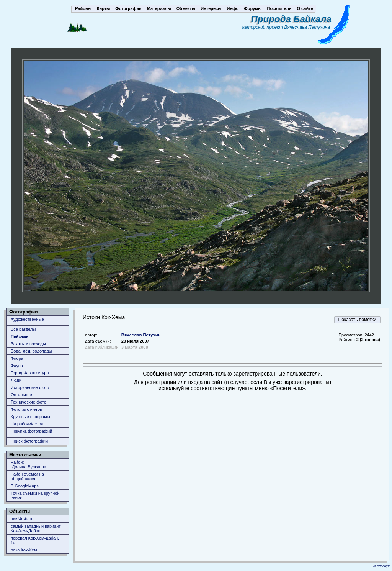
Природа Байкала (291, 19)
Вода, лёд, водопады (31, 351)
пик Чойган (21, 519)
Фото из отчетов (26, 409)
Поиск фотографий (29, 441)
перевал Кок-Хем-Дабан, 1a (35, 540)
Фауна (17, 366)
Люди (16, 380)
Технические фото (29, 402)
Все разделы (23, 329)
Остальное (21, 395)
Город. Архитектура (30, 373)
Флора (17, 358)
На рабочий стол (27, 424)
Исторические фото (30, 387)
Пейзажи (20, 336)
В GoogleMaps (25, 486)
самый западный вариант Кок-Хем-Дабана (36, 528)
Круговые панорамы (30, 417)
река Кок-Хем (24, 550)
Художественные (27, 319)
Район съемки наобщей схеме (27, 476)
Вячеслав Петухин (141, 335)
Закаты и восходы (28, 344)
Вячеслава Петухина (307, 27)
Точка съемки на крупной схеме (35, 496)
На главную (381, 566)
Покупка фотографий (31, 431)
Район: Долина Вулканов (28, 464)
